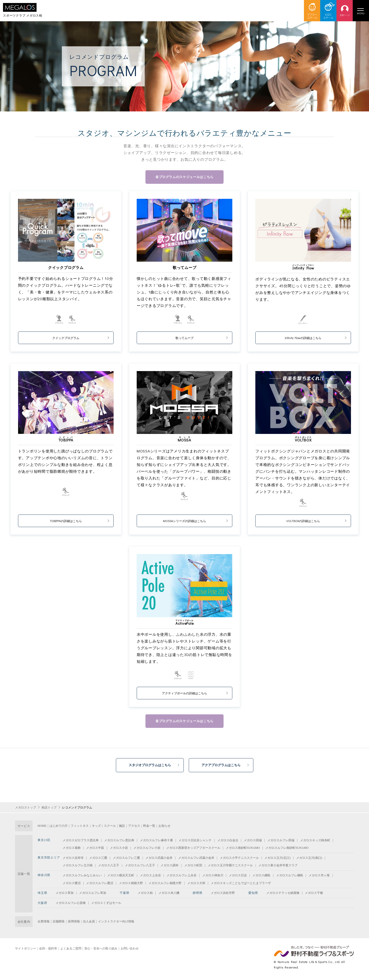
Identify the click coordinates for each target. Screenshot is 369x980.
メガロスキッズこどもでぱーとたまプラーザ (241, 885)
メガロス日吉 (238, 878)
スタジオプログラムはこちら (147, 767)
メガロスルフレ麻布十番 (156, 843)
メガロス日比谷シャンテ (195, 843)
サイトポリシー (26, 951)
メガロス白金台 (228, 843)
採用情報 (74, 924)
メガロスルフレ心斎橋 (71, 905)
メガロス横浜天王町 (121, 878)
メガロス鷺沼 (72, 885)
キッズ (96, 828)
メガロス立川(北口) (277, 860)
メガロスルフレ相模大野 (165, 885)
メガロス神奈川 (213, 878)
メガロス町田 (193, 868)
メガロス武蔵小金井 (159, 860)
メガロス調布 (169, 868)
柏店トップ (49, 810)
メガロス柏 (145, 895)
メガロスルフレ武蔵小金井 (196, 860)
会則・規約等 (48, 951)
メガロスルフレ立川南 (78, 868)
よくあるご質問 (71, 951)
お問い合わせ (130, 951)
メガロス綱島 (261, 878)
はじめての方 (59, 828)
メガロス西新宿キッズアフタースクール (193, 850)
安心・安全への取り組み (101, 951)
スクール (110, 828)
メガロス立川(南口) (309, 860)
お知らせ (164, 828)
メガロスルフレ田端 (281, 843)
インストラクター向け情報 (116, 924)
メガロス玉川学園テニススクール (230, 868)
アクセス (134, 828)
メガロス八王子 (109, 868)
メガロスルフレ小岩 (147, 850)
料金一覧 (149, 828)
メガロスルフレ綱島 (290, 878)
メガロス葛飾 (72, 850)
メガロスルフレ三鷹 (126, 860)
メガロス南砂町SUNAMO (243, 850)
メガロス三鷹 (98, 860)
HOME (42, 828)
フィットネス (80, 828)
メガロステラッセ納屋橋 (283, 895)
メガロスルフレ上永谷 (181, 878)
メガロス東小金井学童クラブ (278, 868)
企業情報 (44, 924)
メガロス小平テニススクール (239, 860)
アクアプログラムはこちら (224, 767)
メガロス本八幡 (169, 895)
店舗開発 (59, 924)
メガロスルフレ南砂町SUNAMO (287, 850)
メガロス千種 (314, 895)
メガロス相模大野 (131, 885)
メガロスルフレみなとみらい (82, 878)
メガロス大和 (196, 885)
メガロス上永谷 (150, 878)
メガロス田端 (253, 843)
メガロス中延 (95, 850)
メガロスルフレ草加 (93, 895)
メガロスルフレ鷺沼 (100, 885)
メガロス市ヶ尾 (319, 878)
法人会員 (89, 924)
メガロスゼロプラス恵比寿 (81, 843)
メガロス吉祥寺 (73, 860)
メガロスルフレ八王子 (140, 868)
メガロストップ (26, 810)
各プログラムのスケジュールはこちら (185, 177)
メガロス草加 (65, 895)
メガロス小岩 (119, 850)
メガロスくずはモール (106, 905)
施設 (122, 828)
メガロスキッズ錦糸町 (315, 843)
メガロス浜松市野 (223, 895)
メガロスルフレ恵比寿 (119, 843)
